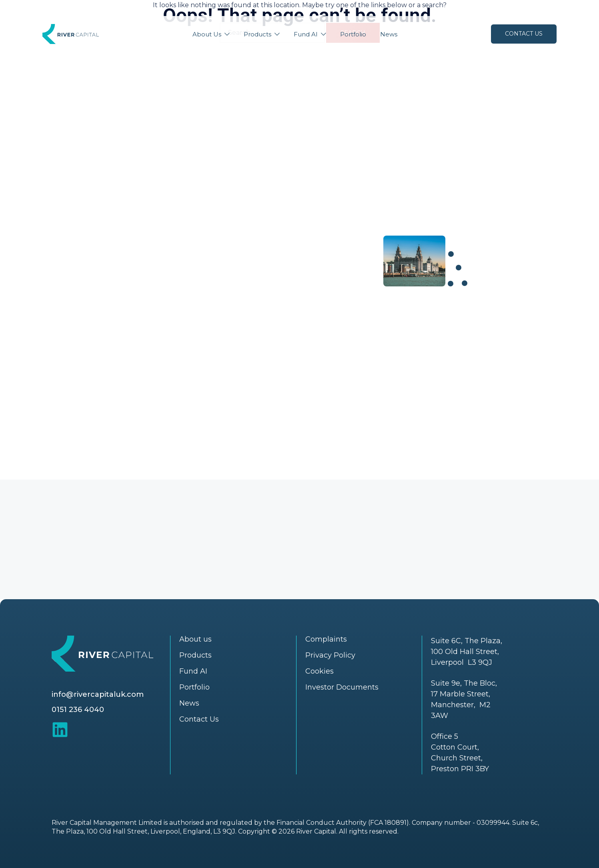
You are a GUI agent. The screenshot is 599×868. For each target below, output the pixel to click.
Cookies (320, 671)
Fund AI (306, 34)
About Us (207, 34)
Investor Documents (342, 687)
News (389, 34)
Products (257, 34)
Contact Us (524, 34)
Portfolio (353, 34)
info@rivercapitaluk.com (98, 694)
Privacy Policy (330, 655)
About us (195, 639)
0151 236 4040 (78, 710)
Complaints (326, 639)
